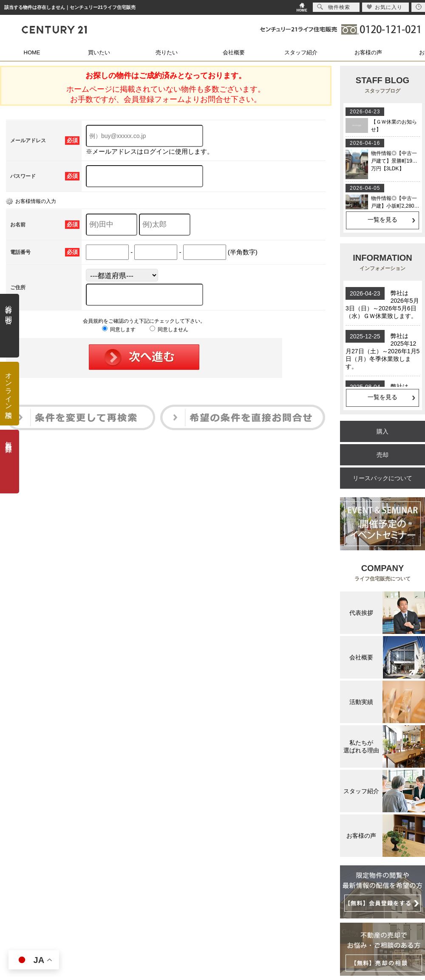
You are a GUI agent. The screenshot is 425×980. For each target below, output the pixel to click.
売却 (382, 455)
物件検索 (334, 7)
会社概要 (234, 52)
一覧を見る (382, 220)
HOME (32, 52)
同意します (119, 329)
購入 (382, 431)
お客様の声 (368, 52)
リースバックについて (382, 478)
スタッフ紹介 (301, 52)
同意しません (169, 329)
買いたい (99, 52)
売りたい (167, 52)
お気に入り (384, 7)
